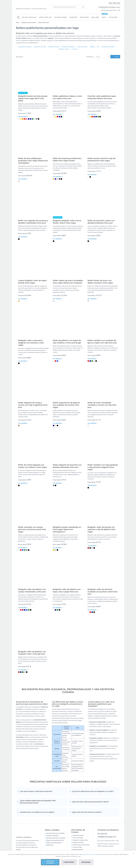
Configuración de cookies (90, 854)
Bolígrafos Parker (64, 49)
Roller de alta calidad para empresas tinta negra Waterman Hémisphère (33, 161)
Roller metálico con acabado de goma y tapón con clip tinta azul (102, 342)
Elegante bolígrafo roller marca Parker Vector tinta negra (67, 222)
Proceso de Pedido (78, 838)
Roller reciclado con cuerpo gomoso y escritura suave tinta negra (32, 529)
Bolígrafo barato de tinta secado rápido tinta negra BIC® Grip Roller (33, 98)
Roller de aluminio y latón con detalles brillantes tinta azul (101, 222)
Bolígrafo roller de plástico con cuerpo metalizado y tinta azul (32, 590)
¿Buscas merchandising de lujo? (55, 840)
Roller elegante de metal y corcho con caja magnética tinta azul (33, 405)
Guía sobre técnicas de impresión (55, 833)
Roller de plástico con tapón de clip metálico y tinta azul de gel (67, 342)
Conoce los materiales (52, 836)
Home (18, 23)
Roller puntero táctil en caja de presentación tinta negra (101, 160)
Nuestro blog (50, 845)
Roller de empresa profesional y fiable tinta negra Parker (67, 160)
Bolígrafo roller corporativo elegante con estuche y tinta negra (31, 343)
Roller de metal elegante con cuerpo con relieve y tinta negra (32, 466)
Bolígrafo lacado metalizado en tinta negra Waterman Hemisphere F (67, 529)
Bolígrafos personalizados (29, 23)
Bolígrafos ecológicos (68, 47)
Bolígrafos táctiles (54, 47)
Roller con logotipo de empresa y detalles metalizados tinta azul (33, 222)
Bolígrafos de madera (108, 47)
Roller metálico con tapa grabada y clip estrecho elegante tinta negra (103, 467)
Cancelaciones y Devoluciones (81, 845)
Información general (78, 835)
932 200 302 (114, 3)
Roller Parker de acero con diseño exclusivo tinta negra (100, 282)
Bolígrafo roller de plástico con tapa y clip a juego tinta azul (67, 590)
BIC (98, 47)
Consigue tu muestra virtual (80, 840)
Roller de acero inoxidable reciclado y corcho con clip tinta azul (102, 405)
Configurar (69, 862)
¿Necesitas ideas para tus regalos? (56, 838)
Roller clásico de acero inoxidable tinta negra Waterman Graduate (68, 282)
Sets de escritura (83, 47)
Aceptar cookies (50, 862)
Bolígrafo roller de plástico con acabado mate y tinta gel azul (32, 653)
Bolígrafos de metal (40, 47)
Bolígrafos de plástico (25, 47)
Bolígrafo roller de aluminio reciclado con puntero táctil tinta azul (102, 592)
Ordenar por (90, 57)
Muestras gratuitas (78, 849)
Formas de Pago (77, 847)
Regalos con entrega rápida (54, 843)
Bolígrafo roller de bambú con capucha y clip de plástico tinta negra (101, 529)
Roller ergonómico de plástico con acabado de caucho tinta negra (66, 405)
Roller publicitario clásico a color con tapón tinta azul (68, 97)
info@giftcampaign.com (109, 7)
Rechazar (86, 862)
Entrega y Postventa (78, 842)
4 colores (75, 49)
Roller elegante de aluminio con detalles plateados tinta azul (67, 466)
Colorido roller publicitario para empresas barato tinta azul (102, 97)
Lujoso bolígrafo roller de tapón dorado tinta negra (32, 282)
